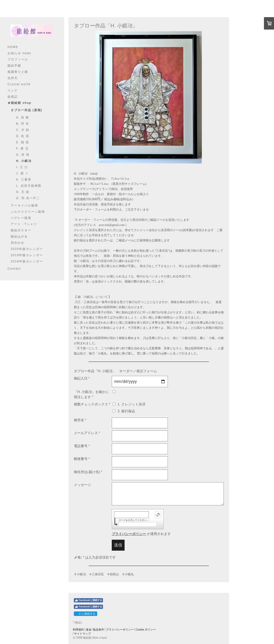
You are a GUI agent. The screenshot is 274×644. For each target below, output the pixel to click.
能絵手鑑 (14, 66)
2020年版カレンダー (27, 249)
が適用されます (141, 534)
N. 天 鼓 (23, 192)
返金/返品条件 (95, 629)
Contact (14, 269)
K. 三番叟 (24, 179)
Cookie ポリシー (146, 629)
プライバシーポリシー (129, 534)
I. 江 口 (22, 167)
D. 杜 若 (23, 136)
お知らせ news (19, 53)
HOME (13, 47)
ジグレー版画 (21, 218)
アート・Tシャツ (24, 224)
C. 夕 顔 (23, 130)
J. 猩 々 (22, 173)
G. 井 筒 (23, 155)
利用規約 (78, 629)
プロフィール (18, 59)
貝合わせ (18, 243)
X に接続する (85, 614)
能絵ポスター (21, 230)
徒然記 (13, 97)
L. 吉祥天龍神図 (29, 186)
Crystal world (19, 84)
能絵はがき (19, 236)
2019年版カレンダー (27, 255)
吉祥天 (13, 78)
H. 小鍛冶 (24, 161)
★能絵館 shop (19, 103)
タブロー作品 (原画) (26, 110)
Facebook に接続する (88, 600)
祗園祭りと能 (18, 72)
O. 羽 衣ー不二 (28, 198)
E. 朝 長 (23, 142)
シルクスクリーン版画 (28, 212)
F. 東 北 (22, 148)
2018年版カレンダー (27, 261)
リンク (13, 90)
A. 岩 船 (23, 117)
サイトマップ (82, 634)
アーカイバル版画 (24, 205)
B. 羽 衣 (23, 124)
